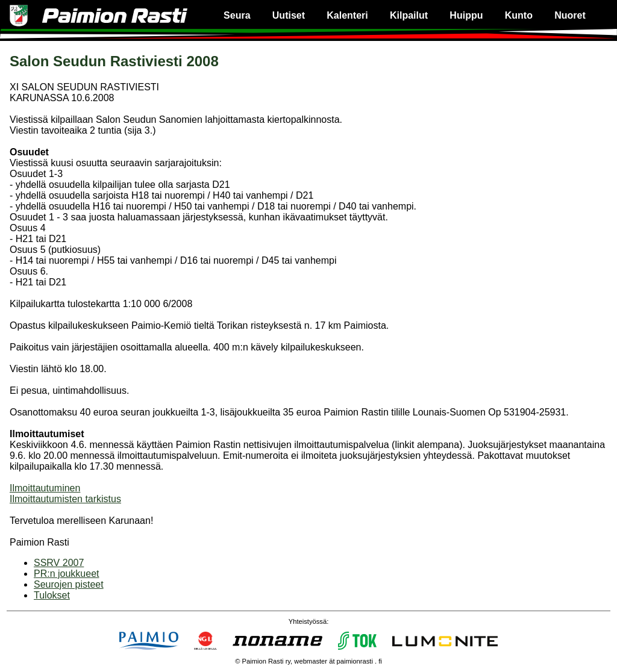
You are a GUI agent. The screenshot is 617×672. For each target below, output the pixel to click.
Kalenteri (347, 15)
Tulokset (52, 595)
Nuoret (570, 15)
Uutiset (289, 15)
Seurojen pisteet (69, 584)
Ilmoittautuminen (45, 488)
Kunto (519, 15)
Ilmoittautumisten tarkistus (65, 499)
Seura (237, 15)
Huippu (466, 15)
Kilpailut (409, 15)
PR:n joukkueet (67, 574)
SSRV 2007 (59, 563)
